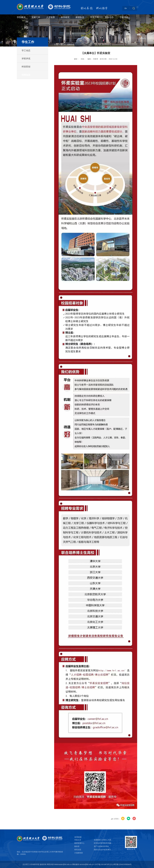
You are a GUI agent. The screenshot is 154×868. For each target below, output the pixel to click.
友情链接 (78, 837)
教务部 (77, 846)
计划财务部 (79, 853)
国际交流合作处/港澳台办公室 (104, 850)
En (126, 8)
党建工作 (36, 17)
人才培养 (51, 17)
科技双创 (26, 67)
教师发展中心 (79, 843)
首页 (56, 45)
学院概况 (21, 17)
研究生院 (78, 850)
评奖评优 (26, 59)
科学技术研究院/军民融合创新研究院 (104, 843)
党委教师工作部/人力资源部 (104, 840)
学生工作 (95, 17)
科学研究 (65, 17)
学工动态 (26, 51)
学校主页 (78, 840)
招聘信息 (26, 75)
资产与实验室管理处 (101, 846)
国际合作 (109, 17)
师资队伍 (80, 17)
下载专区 (124, 17)
